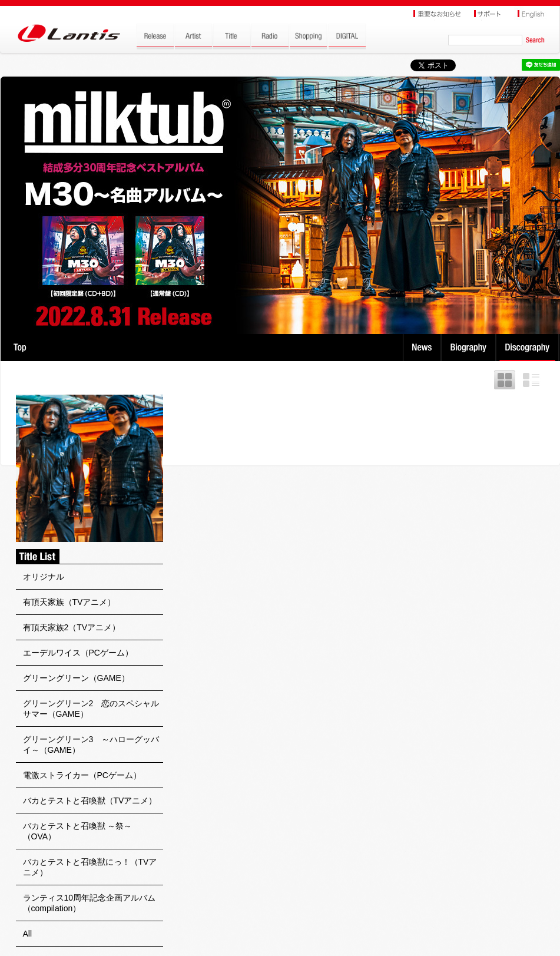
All (28, 934)
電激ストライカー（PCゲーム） (82, 775)
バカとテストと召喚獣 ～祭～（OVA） (78, 831)
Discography (528, 348)
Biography (470, 348)
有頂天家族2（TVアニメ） (72, 627)
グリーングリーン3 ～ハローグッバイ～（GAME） (91, 745)
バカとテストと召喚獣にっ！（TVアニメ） (90, 867)
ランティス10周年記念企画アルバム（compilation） (90, 903)
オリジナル (44, 577)
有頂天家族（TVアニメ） (69, 602)
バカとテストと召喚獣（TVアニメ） (90, 800)
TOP (20, 348)
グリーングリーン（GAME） (76, 678)
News (422, 348)
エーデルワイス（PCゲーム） (78, 653)
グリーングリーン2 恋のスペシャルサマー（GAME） (91, 709)
